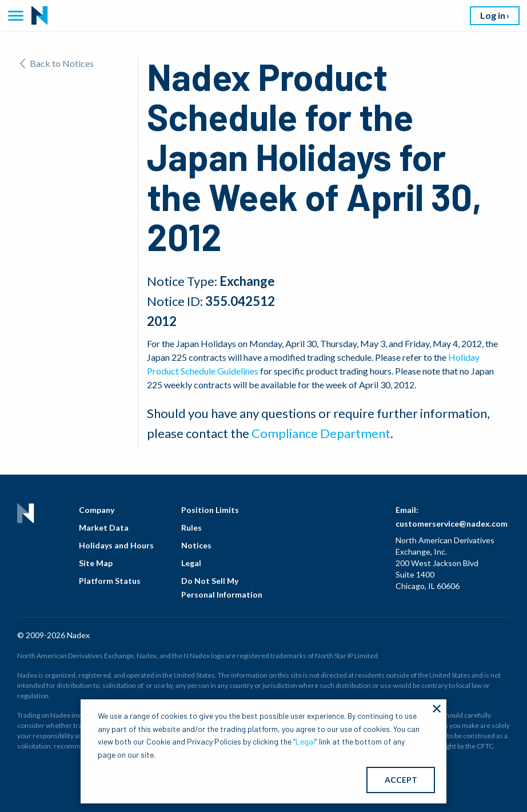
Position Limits (210, 510)
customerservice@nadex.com (452, 524)
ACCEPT (401, 780)
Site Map (96, 563)
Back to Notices (57, 63)
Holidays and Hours (116, 545)
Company (97, 510)
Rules (191, 528)
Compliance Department (321, 433)
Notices (196, 545)
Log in (493, 15)
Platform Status (110, 581)
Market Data (104, 528)
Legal (191, 563)
